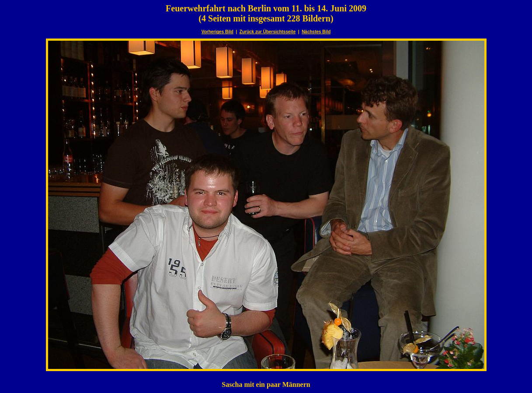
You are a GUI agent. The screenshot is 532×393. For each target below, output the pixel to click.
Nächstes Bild (316, 32)
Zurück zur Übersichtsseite (268, 32)
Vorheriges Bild (217, 32)
